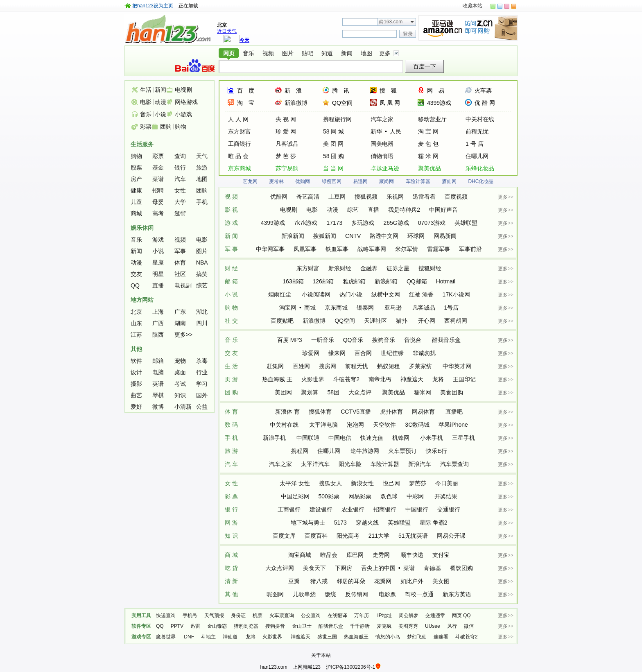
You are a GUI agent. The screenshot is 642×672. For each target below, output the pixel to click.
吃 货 (231, 568)
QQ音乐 (353, 340)
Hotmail (446, 281)
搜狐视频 (366, 197)
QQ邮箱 (417, 281)
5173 (340, 523)
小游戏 (183, 114)
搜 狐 (388, 91)
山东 (136, 323)
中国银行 (417, 509)
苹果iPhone (453, 425)
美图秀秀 (408, 626)
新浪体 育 (287, 412)
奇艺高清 (308, 197)
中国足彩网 (295, 496)
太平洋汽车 (315, 464)
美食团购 (452, 392)
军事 (180, 251)
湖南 (180, 323)
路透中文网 (384, 236)
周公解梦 (409, 615)
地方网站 (142, 300)
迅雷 (195, 626)
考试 (180, 384)
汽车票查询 (454, 464)
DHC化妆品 (481, 181)
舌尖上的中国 (378, 568)
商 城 (231, 555)
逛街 (180, 213)
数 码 (231, 425)
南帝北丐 (380, 379)
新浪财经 (340, 268)
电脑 (158, 372)
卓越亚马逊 (385, 168)
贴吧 (307, 53)
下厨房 (344, 568)
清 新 (231, 581)
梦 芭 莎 (286, 156)
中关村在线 (480, 119)
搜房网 (328, 366)
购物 (181, 127)
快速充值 (372, 438)
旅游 (202, 167)
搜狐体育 (320, 412)
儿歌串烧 (304, 594)
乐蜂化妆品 (480, 168)
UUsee (433, 626)
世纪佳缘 (392, 353)
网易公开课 (451, 536)
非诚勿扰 (424, 353)
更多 (385, 53)
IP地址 (384, 615)
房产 (136, 179)
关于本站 (321, 655)
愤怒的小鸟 (388, 637)
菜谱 (409, 568)
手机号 (190, 615)
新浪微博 (296, 103)
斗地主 (208, 637)
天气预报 (214, 615)
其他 (136, 349)
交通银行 (449, 509)
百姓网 (301, 366)
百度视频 (456, 197)
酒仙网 (449, 181)
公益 (202, 407)
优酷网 (279, 197)
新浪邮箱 (386, 281)
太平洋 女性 (295, 483)
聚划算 (310, 392)
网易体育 (424, 412)
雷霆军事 (439, 249)
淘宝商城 (300, 555)
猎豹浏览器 (246, 626)
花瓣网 (383, 581)
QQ (135, 285)
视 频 (231, 197)
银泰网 (366, 308)
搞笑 (202, 274)
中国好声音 (443, 210)
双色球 (389, 496)
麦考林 (276, 181)
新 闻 (231, 236)
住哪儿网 (477, 156)
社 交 (231, 321)
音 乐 (231, 340)
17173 (334, 223)
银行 (180, 167)
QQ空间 (342, 103)
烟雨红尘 (280, 294)
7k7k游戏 (306, 223)
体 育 (231, 412)
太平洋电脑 (323, 425)
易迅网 (360, 181)
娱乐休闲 (142, 228)
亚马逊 (393, 308)
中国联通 (308, 438)
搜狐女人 (330, 483)
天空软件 (384, 425)
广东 (180, 312)
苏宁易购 (287, 168)
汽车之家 (382, 119)
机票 (258, 615)
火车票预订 (402, 451)
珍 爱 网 (286, 131)
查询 (180, 156)
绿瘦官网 (332, 181)
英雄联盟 (466, 223)
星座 (158, 262)
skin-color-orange (514, 6)
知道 (327, 53)
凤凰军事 (305, 249)
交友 (136, 274)
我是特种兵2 (404, 210)
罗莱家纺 (421, 366)
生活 (146, 90)
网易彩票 (360, 496)
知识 (180, 395)
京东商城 (240, 168)
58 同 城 (333, 131)
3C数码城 (417, 425)
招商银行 (385, 509)
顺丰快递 (412, 555)
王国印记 (464, 379)
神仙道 (231, 637)
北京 (136, 312)
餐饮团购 (461, 568)
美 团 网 (333, 144)
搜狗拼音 (275, 626)
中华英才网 (457, 366)
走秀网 (382, 555)
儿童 (136, 202)
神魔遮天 (412, 379)
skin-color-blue (500, 6)
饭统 (330, 594)
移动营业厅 (432, 119)
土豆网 (337, 197)
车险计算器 (418, 181)
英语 (158, 384)
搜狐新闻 (325, 236)
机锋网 (402, 438)
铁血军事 (337, 249)
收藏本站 (472, 6)
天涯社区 (375, 321)
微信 (469, 626)
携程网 (300, 451)
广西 (158, 323)
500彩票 (329, 496)
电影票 (387, 594)
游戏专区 (141, 637)
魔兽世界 (166, 637)
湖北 (202, 312)
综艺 (353, 210)
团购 (166, 127)
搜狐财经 (430, 268)
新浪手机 (275, 438)
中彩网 (416, 496)
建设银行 (321, 509)
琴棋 (158, 395)
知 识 (231, 536)
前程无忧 (477, 131)
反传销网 (357, 594)
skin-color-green (493, 6)
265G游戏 (396, 223)
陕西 (158, 335)
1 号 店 (475, 144)
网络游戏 (186, 102)
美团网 (283, 392)
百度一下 (425, 67)
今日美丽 (447, 483)
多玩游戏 (363, 223)
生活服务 (142, 144)
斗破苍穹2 (346, 379)
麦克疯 (384, 626)
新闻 (347, 53)
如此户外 (412, 581)
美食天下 (314, 568)
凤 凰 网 (390, 103)
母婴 (158, 202)
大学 (180, 202)
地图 (366, 53)
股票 (136, 167)
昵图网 (275, 594)
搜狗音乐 (384, 340)
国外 (202, 395)
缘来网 (337, 353)
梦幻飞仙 (417, 637)
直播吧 (454, 412)
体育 (180, 262)
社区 (180, 274)
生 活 (231, 366)
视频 (268, 53)
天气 (202, 156)
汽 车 (231, 464)
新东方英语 (457, 594)
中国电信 (340, 438)
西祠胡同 (456, 321)
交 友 (231, 353)
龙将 (438, 379)
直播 (373, 210)
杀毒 (202, 361)
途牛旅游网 (365, 451)
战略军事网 (372, 249)
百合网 (363, 353)
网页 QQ (461, 615)
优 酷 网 (485, 103)
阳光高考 (348, 536)
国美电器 (382, 144)
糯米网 (423, 392)
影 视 (231, 210)
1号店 (452, 308)
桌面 (180, 372)
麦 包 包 (428, 144)
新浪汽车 (420, 464)
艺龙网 (250, 181)
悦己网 (391, 483)
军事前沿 (470, 249)
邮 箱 (231, 281)
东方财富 (240, 131)
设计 (136, 372)
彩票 (146, 127)
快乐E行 (436, 451)
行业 (202, 372)
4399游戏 (439, 103)
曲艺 (136, 395)
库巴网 (355, 555)
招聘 (158, 190)
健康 (136, 190)
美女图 (441, 581)
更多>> (506, 197)
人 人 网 (238, 119)
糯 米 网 (428, 156)
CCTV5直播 (356, 412)
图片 (288, 53)
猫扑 (402, 321)
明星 (158, 274)
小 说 (231, 294)
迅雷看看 (424, 197)
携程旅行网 (337, 119)
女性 (180, 190)
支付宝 (441, 555)
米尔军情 (407, 249)
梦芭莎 (418, 483)
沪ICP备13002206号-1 (354, 667)
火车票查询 (282, 615)
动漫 (332, 210)
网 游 (231, 523)
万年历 (362, 615)
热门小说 (351, 294)
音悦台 (414, 340)
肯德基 (432, 568)
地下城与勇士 (308, 523)
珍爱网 (311, 353)
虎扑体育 (391, 412)
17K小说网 (456, 294)
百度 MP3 (290, 340)
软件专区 (141, 626)
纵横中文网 (386, 294)
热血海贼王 (356, 637)
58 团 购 (333, 156)
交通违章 (435, 615)
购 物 (231, 308)
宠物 (180, 361)
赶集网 (275, 366)
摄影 (136, 384)
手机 (202, 202)
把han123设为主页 (153, 6)
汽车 (180, 179)
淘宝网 (288, 308)
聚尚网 (387, 181)
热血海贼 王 (277, 379)
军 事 (231, 249)
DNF (189, 637)
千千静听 (360, 626)
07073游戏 (432, 223)
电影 (312, 210)
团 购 (231, 392)
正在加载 (188, 6)
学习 (202, 384)
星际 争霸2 (434, 523)
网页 (229, 53)
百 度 (246, 91)
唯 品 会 (238, 156)
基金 (158, 167)
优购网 (303, 181)
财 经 (231, 268)
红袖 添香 (421, 294)
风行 (452, 626)
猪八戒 (319, 581)
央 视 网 (286, 119)
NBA (202, 262)
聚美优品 (430, 168)
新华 (376, 131)
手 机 (231, 438)
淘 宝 (246, 103)
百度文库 (284, 536)
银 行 (231, 509)
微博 (158, 407)
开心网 (427, 321)
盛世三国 (327, 637)
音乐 (249, 53)
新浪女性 (362, 483)
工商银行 (240, 144)
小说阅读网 (316, 294)
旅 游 (231, 451)
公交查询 (311, 615)
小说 (160, 114)
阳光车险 (350, 464)
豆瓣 (295, 581)
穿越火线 (367, 523)
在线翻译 (337, 615)
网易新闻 (445, 236)
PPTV (177, 626)
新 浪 (293, 91)
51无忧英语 (413, 536)
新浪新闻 (293, 236)
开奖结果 (446, 496)
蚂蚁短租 (389, 366)
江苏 (136, 335)
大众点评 (361, 392)
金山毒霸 (217, 626)
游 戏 (231, 223)
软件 (136, 361)
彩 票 (231, 496)
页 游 (231, 379)
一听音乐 (323, 340)
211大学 (379, 536)
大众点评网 (280, 568)
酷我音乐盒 (446, 340)
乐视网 (395, 197)
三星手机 (463, 438)
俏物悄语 (382, 156)
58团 (333, 392)
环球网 (416, 236)
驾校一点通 (419, 594)
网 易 (436, 91)
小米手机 (432, 438)
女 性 (231, 483)
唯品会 (329, 555)
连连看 (441, 637)
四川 (202, 323)
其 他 (231, 594)
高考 (158, 213)
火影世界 (313, 379)
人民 (396, 131)
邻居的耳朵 (351, 581)
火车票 (483, 91)
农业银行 (353, 509)
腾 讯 (341, 91)
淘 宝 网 (428, 131)
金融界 (369, 268)
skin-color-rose (507, 6)
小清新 (183, 407)
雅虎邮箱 (354, 281)
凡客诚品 (287, 144)
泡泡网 (355, 425)
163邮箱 (293, 281)
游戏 (158, 240)
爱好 (136, 407)
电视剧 (289, 210)
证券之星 (398, 268)
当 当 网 (333, 168)
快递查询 (166, 615)
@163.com (391, 22)
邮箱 (158, 361)
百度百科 (316, 536)
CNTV (353, 236)
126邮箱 (323, 281)
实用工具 (141, 615)
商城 (310, 308)
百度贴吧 (282, 321)
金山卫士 (302, 626)
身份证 (238, 615)
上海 (158, 312)
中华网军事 (270, 249)
